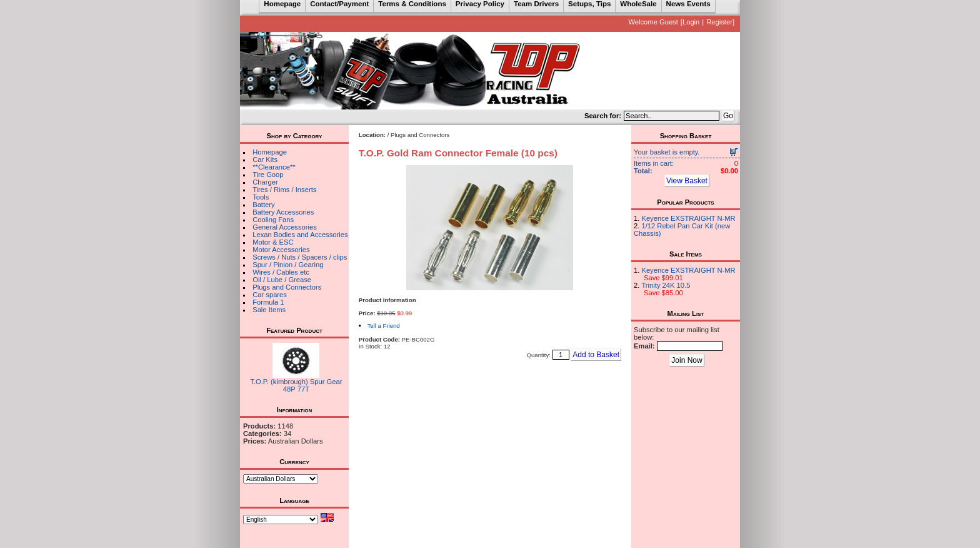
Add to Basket (596, 355)
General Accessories (285, 227)
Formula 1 (268, 302)
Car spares (270, 295)
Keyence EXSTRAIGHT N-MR (688, 218)
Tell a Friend (383, 326)
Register (719, 22)
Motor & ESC (273, 242)
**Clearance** (274, 167)
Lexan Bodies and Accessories (300, 235)
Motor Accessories (281, 250)
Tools (261, 197)
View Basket (687, 181)
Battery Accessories (283, 212)
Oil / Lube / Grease (282, 280)
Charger (265, 182)
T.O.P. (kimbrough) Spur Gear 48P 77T (296, 385)
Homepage (270, 152)
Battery (263, 205)
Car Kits (265, 160)
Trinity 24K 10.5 (666, 285)
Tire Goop (268, 175)
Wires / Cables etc (281, 272)
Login (691, 22)
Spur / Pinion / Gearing (288, 265)
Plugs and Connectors (287, 287)
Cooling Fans (273, 220)
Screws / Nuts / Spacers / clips (300, 257)
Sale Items (269, 310)
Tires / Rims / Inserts (284, 190)
